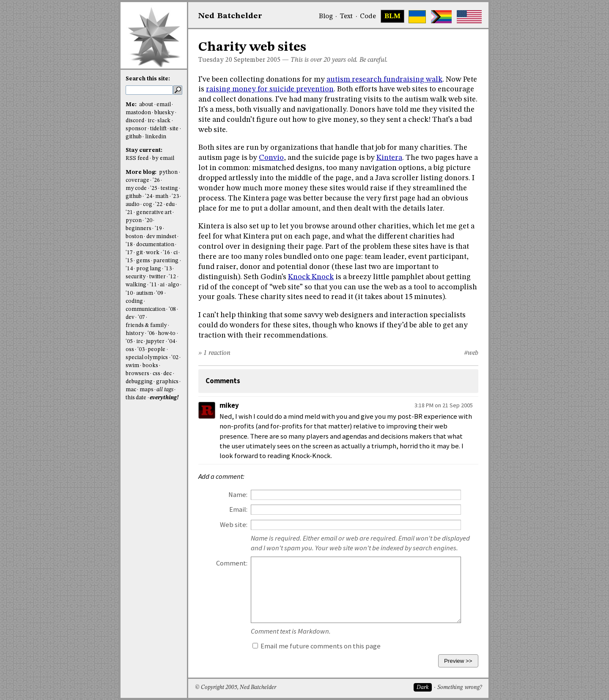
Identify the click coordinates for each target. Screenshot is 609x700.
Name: (238, 495)
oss (130, 350)
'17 (129, 253)
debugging (139, 382)
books (150, 366)
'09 (160, 293)
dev (130, 317)
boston (134, 237)
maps (147, 390)
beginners (139, 229)
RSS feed (137, 158)
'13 (168, 269)
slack (164, 121)
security (136, 277)
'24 (149, 196)
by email (163, 158)
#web (471, 353)
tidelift (158, 129)
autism (145, 293)
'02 (175, 358)
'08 (172, 309)
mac (131, 390)
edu (170, 205)
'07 (141, 317)
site (174, 129)
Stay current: (144, 150)
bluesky (164, 113)
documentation (155, 245)
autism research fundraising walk (384, 80)
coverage (137, 180)
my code (136, 188)
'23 (175, 196)
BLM (392, 16)
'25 (154, 188)
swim (132, 366)
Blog (326, 16)
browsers (137, 374)
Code (368, 16)
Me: (132, 105)
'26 (156, 180)
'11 (153, 285)
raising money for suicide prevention (270, 89)
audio (133, 205)
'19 (158, 229)
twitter (158, 277)
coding (134, 301)
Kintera (389, 158)
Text (346, 16)
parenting (166, 261)
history (135, 334)
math (162, 196)
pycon (134, 221)
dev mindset (161, 237)
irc (151, 121)
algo (174, 285)
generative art (154, 213)
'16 (166, 253)
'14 (129, 269)
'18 (129, 245)
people (156, 350)
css (156, 374)
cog (148, 205)
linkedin (156, 137)
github (134, 137)
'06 (151, 334)
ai (162, 285)
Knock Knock (311, 277)
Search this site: (148, 79)
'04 (171, 342)
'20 (149, 221)
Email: (238, 509)
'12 (172, 277)
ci (176, 253)
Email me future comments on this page (317, 646)
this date (136, 398)
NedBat (230, 16)
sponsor (136, 129)
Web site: (234, 525)
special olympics (147, 358)
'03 (141, 350)
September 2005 (257, 60)
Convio (271, 158)
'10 (129, 293)
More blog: (142, 172)
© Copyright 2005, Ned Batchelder (236, 688)
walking (136, 285)
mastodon (138, 113)
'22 (159, 205)
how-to (167, 334)
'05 (129, 342)
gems (143, 261)
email (164, 105)
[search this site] (149, 90)
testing (169, 188)
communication (145, 309)
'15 (129, 261)
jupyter (155, 342)
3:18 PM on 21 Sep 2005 (444, 405)
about (146, 105)
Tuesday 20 (215, 60)
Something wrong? (459, 688)
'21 (129, 213)
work (153, 253)
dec (167, 374)
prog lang (149, 269)
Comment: (232, 563)
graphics (167, 382)
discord (135, 121)
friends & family (146, 325)
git (140, 253)
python (168, 172)
